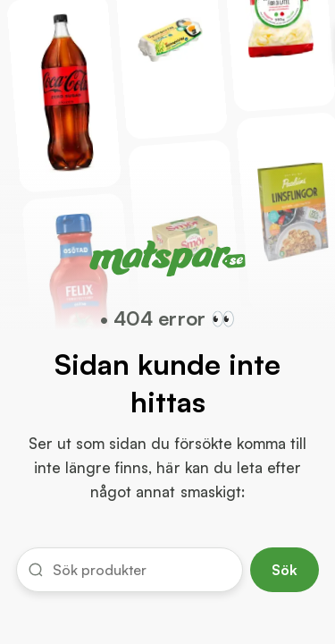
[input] (141, 570)
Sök (285, 570)
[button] (130, 570)
